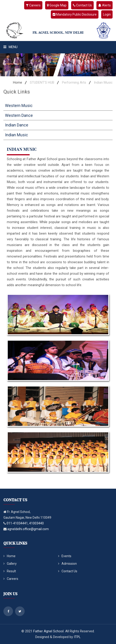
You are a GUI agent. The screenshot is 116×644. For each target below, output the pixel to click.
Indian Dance (17, 125)
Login (107, 14)
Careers (33, 5)
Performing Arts (74, 82)
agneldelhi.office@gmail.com (28, 529)
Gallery (10, 564)
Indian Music (17, 135)
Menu (10, 47)
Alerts (104, 5)
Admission (67, 564)
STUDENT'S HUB (42, 82)
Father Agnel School (48, 631)
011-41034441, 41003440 (25, 523)
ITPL (77, 637)
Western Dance (19, 115)
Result (10, 571)
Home (18, 82)
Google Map (57, 5)
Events (65, 556)
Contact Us (82, 5)
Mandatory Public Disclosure (75, 14)
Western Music (19, 106)
